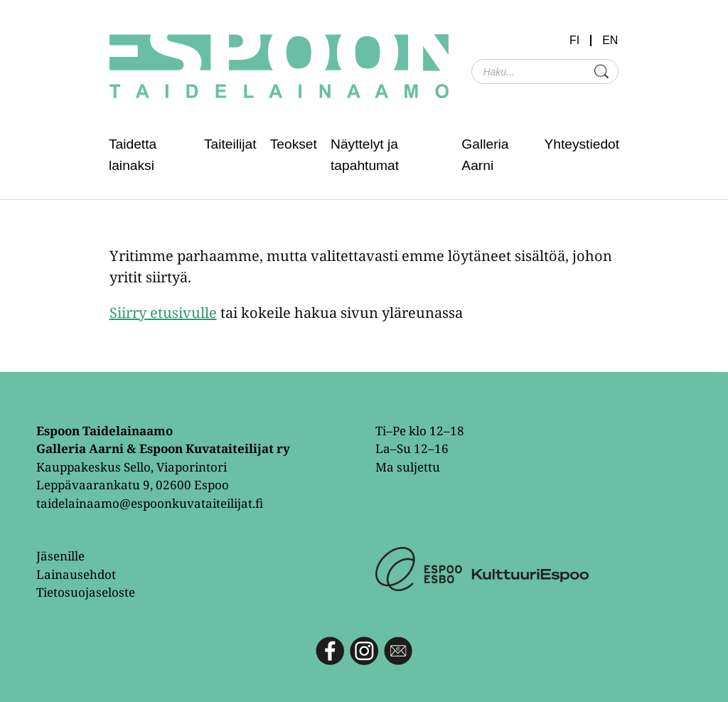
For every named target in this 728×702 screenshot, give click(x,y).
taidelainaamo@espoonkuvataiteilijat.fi (150, 503)
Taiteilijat (230, 144)
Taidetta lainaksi (133, 155)
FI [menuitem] (574, 41)
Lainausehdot (76, 574)
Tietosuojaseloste (86, 592)
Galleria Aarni (485, 155)
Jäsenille (60, 556)
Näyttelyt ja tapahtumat (365, 155)
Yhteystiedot (582, 144)
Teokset (294, 144)
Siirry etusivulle (163, 313)
